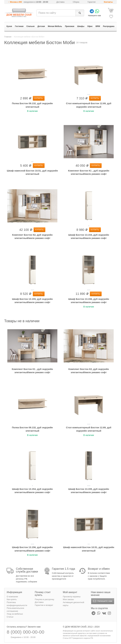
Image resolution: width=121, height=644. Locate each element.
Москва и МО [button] (16, 2)
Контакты (108, 2)
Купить (39, 98)
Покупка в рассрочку (45, 599)
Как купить (12, 599)
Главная (8, 37)
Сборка (76, 2)
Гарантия (92, 2)
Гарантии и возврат (44, 605)
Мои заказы (68, 599)
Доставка (61, 2)
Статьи (10, 617)
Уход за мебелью (15, 614)
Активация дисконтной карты (73, 604)
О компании (12, 597)
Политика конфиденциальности (17, 604)
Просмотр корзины (72, 597)
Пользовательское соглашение (15, 610)
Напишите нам (102, 601)
